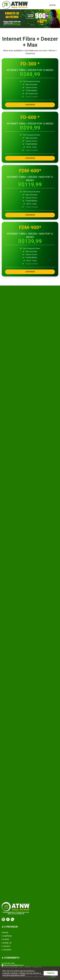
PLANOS (5, 939)
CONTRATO (7, 950)
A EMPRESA (7, 936)
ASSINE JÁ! (7, 943)
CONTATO (6, 946)
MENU (52, 5)
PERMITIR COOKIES (51, 974)
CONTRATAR (30, 105)
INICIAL (5, 933)
